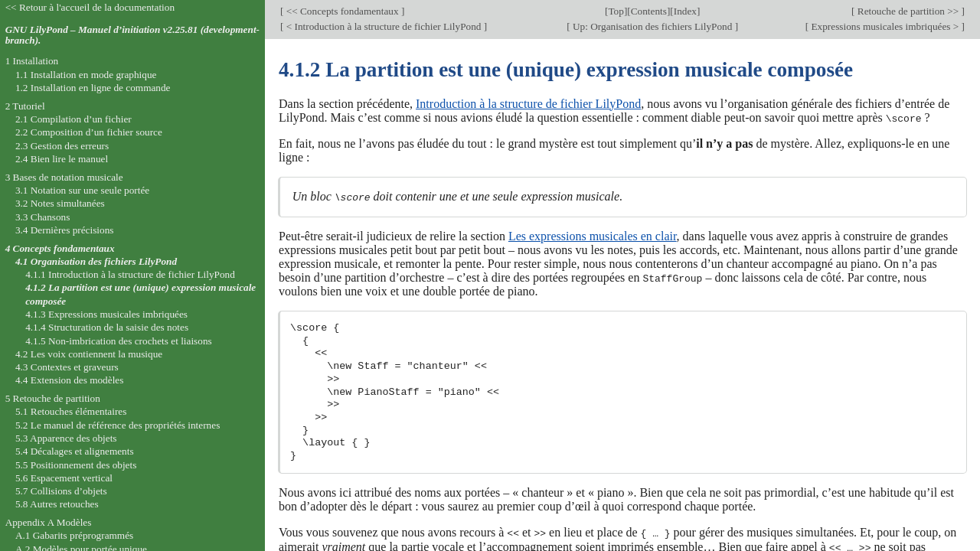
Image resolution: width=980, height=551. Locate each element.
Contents (649, 11)
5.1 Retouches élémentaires (71, 411)
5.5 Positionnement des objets (76, 465)
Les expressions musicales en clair (593, 235)
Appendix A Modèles (49, 522)
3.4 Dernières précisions (65, 230)
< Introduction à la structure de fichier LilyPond (383, 26)
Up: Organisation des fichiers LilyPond (653, 26)
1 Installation (32, 61)
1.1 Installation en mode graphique (86, 75)
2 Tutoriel (25, 106)
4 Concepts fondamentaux (60, 248)
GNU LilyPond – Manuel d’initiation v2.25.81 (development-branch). (132, 35)
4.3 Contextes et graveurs (67, 367)
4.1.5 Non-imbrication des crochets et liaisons (119, 341)
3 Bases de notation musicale (64, 177)
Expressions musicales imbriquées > (885, 26)
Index (685, 11)
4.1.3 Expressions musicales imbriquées (106, 314)
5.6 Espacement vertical (64, 478)
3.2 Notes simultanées (60, 203)
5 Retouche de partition (53, 398)
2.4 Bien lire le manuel (62, 159)
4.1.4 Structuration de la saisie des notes (107, 327)
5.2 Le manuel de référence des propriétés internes (118, 425)
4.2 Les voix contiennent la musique (89, 354)
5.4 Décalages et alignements (75, 451)
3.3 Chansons (43, 217)
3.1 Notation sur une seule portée (82, 190)
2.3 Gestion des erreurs (62, 146)
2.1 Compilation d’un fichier (73, 119)
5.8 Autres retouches (57, 504)
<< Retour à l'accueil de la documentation (90, 7)
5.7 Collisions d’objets (61, 491)
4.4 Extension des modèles (69, 380)
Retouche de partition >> (908, 11)
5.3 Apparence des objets (66, 438)
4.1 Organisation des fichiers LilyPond (96, 261)
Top (616, 11)
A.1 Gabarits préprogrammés (74, 535)
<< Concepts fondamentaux (342, 11)
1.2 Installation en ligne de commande (93, 88)
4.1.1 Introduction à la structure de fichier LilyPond (130, 274)
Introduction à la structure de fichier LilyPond (528, 104)
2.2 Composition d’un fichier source (89, 132)
